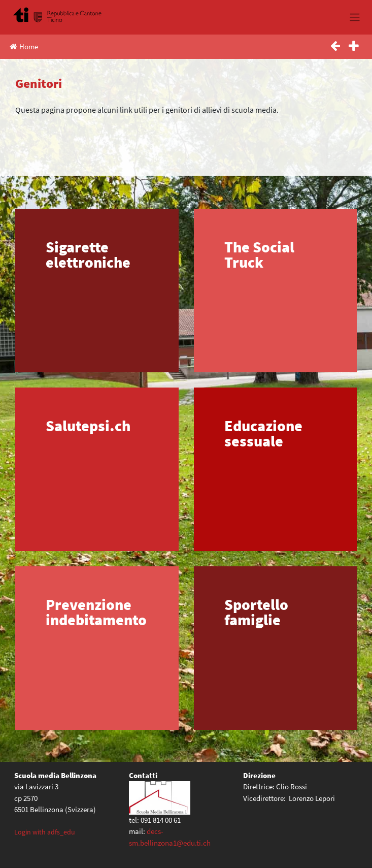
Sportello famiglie (256, 612)
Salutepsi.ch (88, 426)
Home (24, 46)
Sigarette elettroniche (88, 254)
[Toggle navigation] (354, 17)
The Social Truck (259, 254)
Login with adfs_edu (45, 832)
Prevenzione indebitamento (96, 612)
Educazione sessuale (263, 433)
